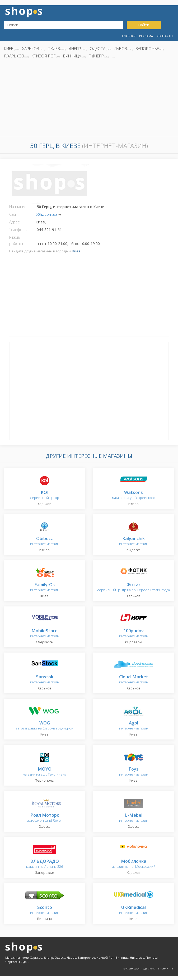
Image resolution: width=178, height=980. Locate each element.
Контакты (165, 36)
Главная (129, 36)
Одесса (98, 48)
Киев (9, 48)
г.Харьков (14, 56)
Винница (72, 56)
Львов (121, 48)
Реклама (146, 36)
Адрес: (15, 222)
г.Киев (54, 48)
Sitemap (163, 969)
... (113, 56)
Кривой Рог (44, 56)
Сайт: (14, 214)
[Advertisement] (89, 99)
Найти (144, 25)
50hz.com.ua (46, 214)
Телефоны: (19, 230)
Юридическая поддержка (139, 969)
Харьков (31, 48)
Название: (18, 207)
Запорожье (147, 48)
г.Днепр (96, 56)
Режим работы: (17, 240)
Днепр (75, 48)
